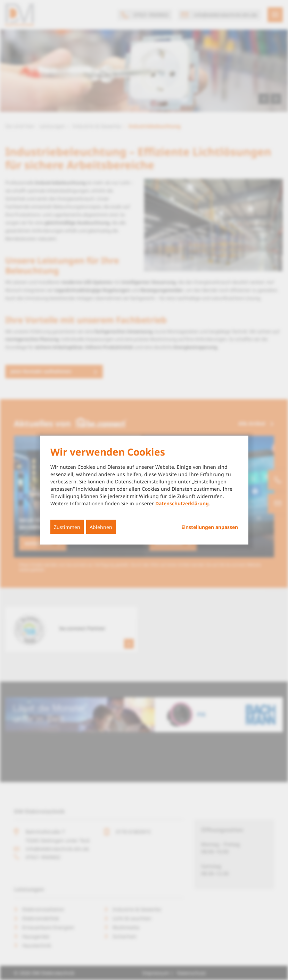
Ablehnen (101, 527)
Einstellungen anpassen (210, 527)
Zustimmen (67, 527)
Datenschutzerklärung (182, 503)
